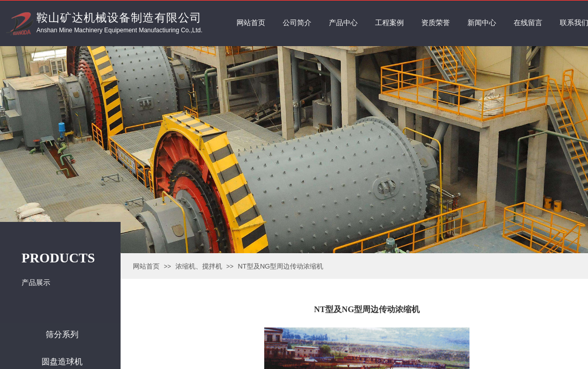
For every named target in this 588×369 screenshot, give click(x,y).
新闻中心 (482, 23)
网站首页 (146, 266)
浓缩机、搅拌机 (199, 266)
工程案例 (389, 23)
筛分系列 (62, 334)
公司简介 (297, 23)
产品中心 (343, 23)
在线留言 (528, 23)
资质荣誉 (436, 23)
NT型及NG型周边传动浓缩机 (280, 266)
